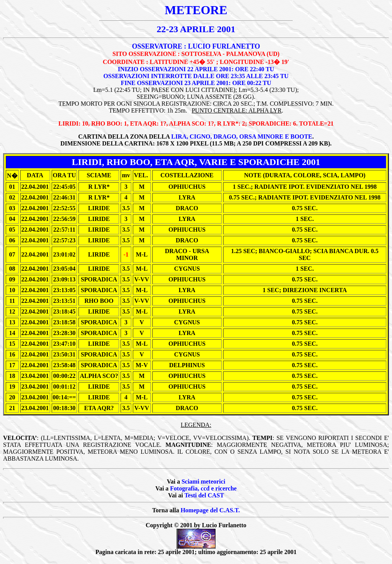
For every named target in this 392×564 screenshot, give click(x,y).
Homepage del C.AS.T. (210, 510)
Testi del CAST (204, 495)
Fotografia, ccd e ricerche (203, 488)
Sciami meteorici (203, 481)
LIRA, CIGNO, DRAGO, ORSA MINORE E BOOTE (242, 137)
